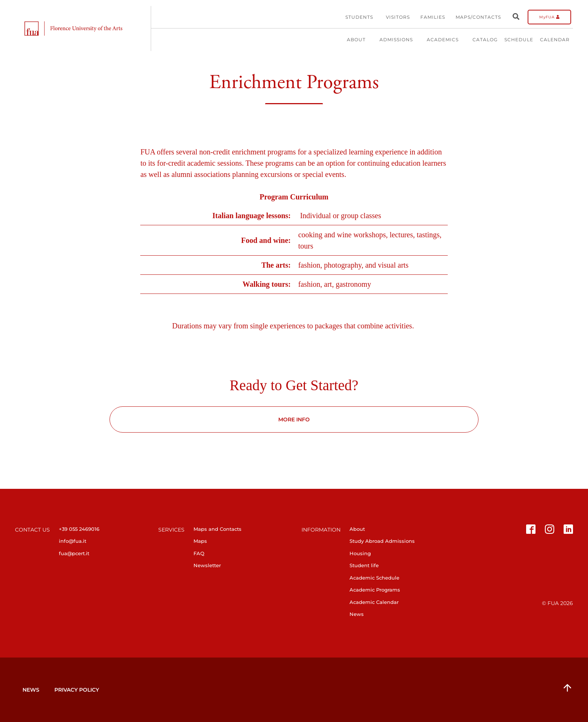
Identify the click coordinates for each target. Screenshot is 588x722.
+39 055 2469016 (79, 529)
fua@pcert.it (74, 553)
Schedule (519, 40)
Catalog (485, 40)
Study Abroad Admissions (382, 541)
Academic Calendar (374, 602)
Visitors (398, 17)
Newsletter (207, 565)
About (360, 40)
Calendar (555, 40)
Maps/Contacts (478, 17)
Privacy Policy (77, 690)
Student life (364, 565)
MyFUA (549, 17)
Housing (360, 553)
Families (433, 17)
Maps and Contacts (217, 529)
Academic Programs (375, 590)
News (357, 614)
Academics (446, 40)
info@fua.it (73, 541)
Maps (200, 541)
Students (359, 17)
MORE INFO (294, 419)
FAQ (199, 553)
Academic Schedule (374, 578)
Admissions (400, 40)
